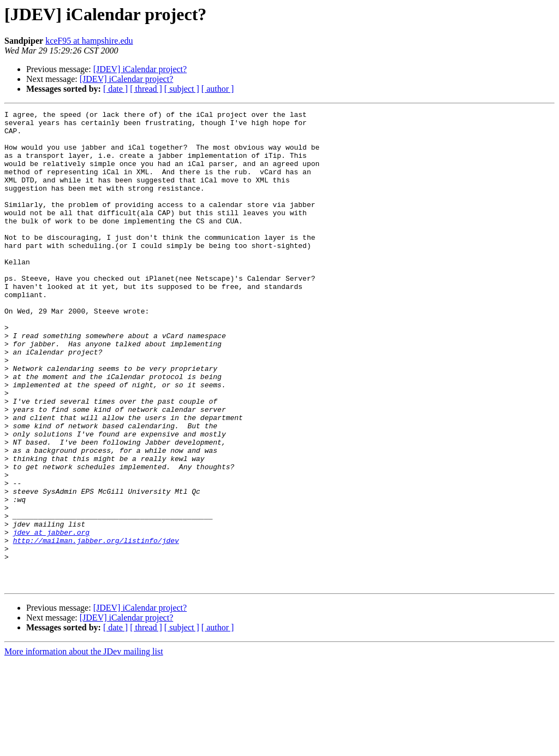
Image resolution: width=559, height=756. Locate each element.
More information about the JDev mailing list (84, 746)
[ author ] (218, 89)
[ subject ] (182, 89)
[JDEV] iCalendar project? (140, 69)
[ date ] (115, 89)
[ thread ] (146, 89)
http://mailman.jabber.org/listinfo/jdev (96, 627)
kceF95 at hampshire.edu (89, 41)
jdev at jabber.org (51, 617)
